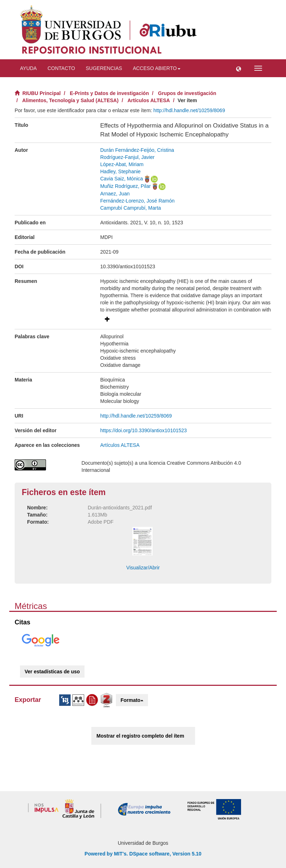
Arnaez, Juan (115, 194)
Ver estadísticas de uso (52, 672)
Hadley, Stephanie (120, 171)
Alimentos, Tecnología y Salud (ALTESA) (70, 100)
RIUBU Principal (42, 93)
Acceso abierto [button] (156, 68)
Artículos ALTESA (149, 100)
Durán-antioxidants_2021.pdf (120, 508)
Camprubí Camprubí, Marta (131, 208)
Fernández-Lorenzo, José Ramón (137, 201)
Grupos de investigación (187, 93)
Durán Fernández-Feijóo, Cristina (137, 150)
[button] (239, 68)
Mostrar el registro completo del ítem (141, 736)
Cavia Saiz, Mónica (122, 179)
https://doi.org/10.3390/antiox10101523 (144, 430)
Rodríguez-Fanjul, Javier (127, 157)
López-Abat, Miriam (122, 164)
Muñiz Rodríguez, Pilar (126, 186)
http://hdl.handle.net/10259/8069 (189, 110)
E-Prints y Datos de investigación (109, 93)
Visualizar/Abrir (143, 568)
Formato (132, 700)
